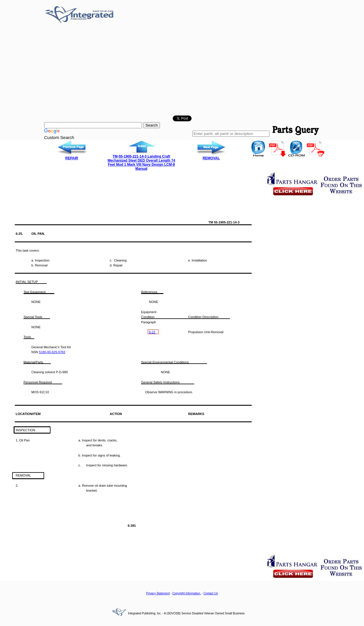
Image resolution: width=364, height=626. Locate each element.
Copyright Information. (187, 593)
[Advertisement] (182, 71)
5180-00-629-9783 (52, 352)
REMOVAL (211, 158)
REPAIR (72, 158)
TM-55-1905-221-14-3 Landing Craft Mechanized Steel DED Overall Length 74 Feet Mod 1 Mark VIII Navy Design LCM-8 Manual (142, 163)
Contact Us (211, 593)
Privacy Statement (158, 593)
